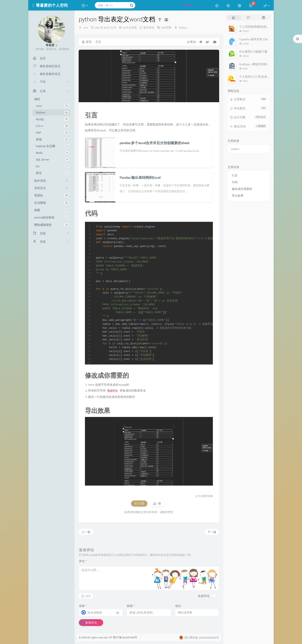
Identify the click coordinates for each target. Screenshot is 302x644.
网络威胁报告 (51, 225)
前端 (52, 139)
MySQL (52, 119)
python (235, 149)
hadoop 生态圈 (52, 146)
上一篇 (86, 532)
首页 (87, 42)
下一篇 (212, 532)
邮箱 (131, 606)
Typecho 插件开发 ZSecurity (257, 39)
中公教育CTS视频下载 (253, 52)
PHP (52, 133)
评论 (83, 561)
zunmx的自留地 (51, 217)
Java (52, 106)
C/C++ (52, 126)
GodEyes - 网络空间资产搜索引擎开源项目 (266, 64)
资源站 (51, 195)
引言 (235, 175)
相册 (51, 210)
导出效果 (238, 196)
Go (52, 166)
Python (52, 112)
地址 (178, 606)
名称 (83, 606)
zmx (86, 28)
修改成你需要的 (242, 189)
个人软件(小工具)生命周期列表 (259, 77)
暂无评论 (149, 28)
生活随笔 (51, 203)
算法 (52, 173)
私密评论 (204, 596)
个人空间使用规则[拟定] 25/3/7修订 (262, 27)
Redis (52, 153)
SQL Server (52, 159)
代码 (235, 182)
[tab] (234, 18)
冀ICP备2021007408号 (125, 637)
